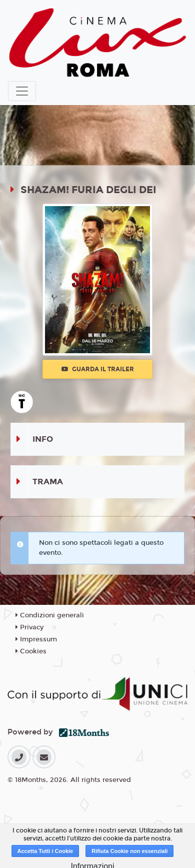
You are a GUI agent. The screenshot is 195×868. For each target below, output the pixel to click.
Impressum (36, 639)
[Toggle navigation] (22, 91)
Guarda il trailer (98, 369)
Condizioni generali (50, 615)
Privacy (29, 627)
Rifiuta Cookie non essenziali (129, 851)
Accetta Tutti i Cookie (45, 851)
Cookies (31, 651)
